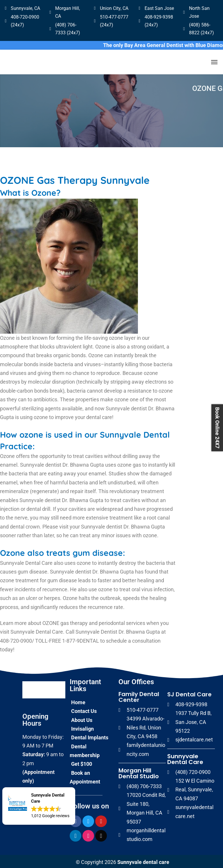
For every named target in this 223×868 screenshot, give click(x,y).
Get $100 (82, 762)
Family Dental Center (139, 696)
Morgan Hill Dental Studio (139, 772)
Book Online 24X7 (217, 428)
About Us (82, 719)
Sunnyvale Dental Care (185, 758)
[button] (39, 806)
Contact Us (84, 710)
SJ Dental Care (189, 693)
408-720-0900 (16, 639)
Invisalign (82, 727)
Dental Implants (90, 736)
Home (78, 701)
